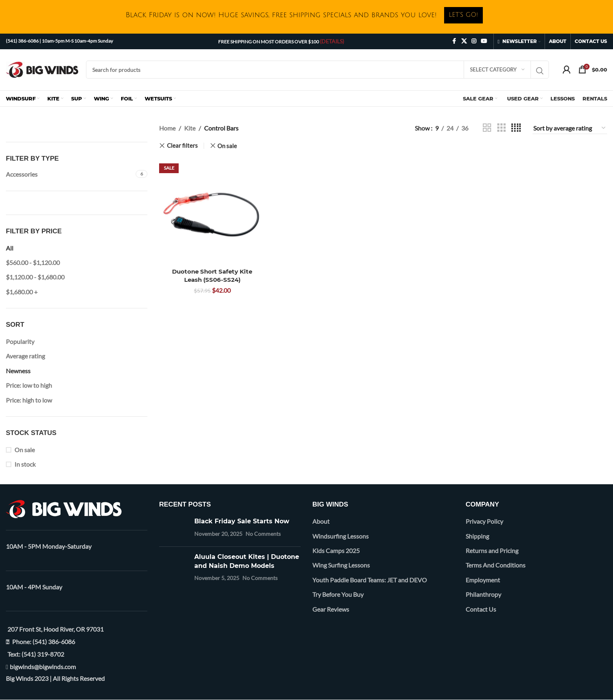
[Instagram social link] (474, 41)
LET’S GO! (463, 15)
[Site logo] (42, 69)
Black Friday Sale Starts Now (242, 521)
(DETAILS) (332, 41)
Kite (190, 128)
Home (167, 128)
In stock (25, 464)
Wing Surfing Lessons (341, 565)
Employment (483, 580)
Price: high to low (29, 400)
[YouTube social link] (484, 41)
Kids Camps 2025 (336, 551)
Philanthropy (483, 594)
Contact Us (481, 609)
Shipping (477, 536)
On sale (25, 450)
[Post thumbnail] (174, 529)
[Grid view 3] (502, 128)
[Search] (317, 70)
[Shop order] (570, 128)
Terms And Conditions (496, 565)
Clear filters (182, 146)
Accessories (22, 174)
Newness (18, 371)
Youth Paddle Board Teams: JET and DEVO (370, 580)
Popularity (20, 341)
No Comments (263, 534)
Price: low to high (29, 385)
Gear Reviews (331, 609)
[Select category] (497, 70)
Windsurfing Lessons (341, 536)
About (321, 521)
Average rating (25, 356)
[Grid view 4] (516, 128)
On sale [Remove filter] (227, 146)
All (10, 248)
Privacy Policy (484, 521)
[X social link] (464, 41)
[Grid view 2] (487, 128)
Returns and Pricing (492, 551)
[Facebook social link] (454, 41)
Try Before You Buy (338, 594)
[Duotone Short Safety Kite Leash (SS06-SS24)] (212, 211)
